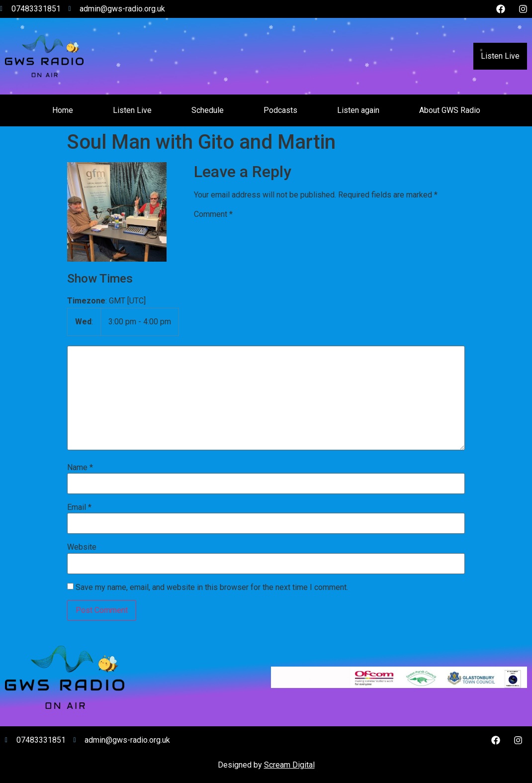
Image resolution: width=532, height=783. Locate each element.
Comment (213, 214)
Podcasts (280, 110)
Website (82, 547)
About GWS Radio (450, 110)
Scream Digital (289, 765)
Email (79, 507)
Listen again (358, 110)
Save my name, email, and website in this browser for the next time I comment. (212, 587)
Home (63, 110)
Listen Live (500, 56)
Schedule (208, 110)
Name (80, 468)
